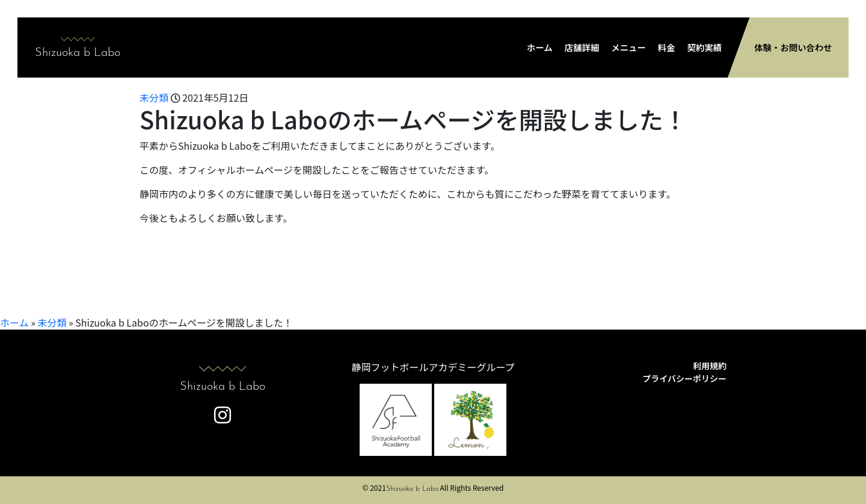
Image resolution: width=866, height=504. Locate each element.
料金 (667, 47)
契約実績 (705, 47)
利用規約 (710, 366)
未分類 (154, 97)
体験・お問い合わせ (793, 47)
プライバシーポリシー (684, 378)
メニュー (628, 47)
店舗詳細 (582, 47)
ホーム (540, 47)
